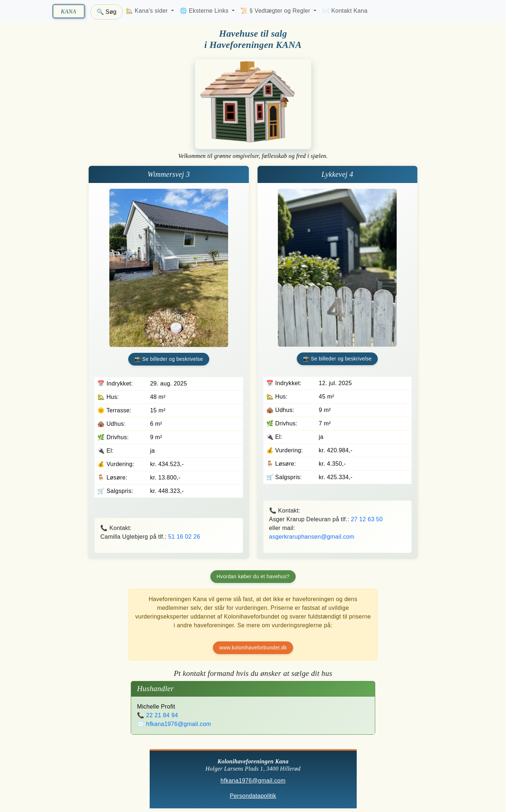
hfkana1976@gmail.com (253, 781)
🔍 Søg (107, 12)
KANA (68, 11)
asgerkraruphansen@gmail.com (312, 537)
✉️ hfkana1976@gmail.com (174, 724)
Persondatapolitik (253, 796)
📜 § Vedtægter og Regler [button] (276, 11)
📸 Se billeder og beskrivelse (169, 359)
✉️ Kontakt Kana (345, 11)
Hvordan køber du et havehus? (253, 576)
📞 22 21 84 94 (157, 715)
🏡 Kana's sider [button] (148, 11)
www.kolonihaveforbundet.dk (253, 648)
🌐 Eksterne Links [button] (205, 11)
